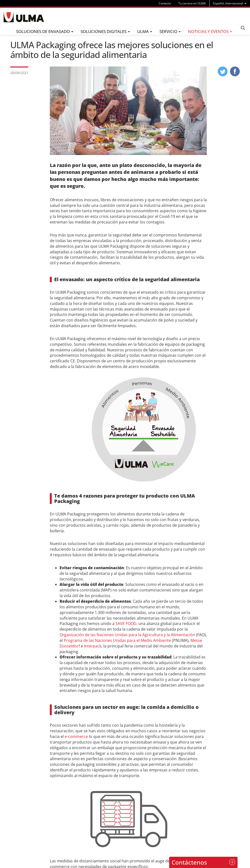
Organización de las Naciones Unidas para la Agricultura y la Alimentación (127, 635)
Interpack (93, 646)
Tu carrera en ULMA (192, 3)
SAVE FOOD (126, 623)
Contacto (165, 3)
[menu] (230, 3)
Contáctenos (189, 862)
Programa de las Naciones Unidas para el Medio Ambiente (117, 640)
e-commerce (76, 736)
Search (243, 28)
